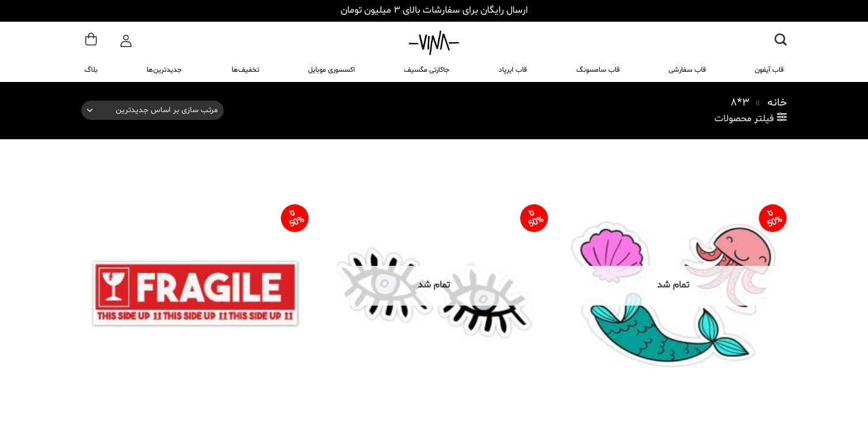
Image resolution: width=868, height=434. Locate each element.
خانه (777, 103)
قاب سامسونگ (598, 70)
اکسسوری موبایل (332, 70)
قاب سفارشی (687, 70)
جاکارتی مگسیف (427, 70)
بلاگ (91, 70)
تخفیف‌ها (245, 70)
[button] (781, 39)
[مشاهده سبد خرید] (91, 37)
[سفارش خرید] (153, 111)
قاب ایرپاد (513, 70)
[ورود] (126, 38)
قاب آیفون (769, 70)
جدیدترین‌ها (164, 70)
